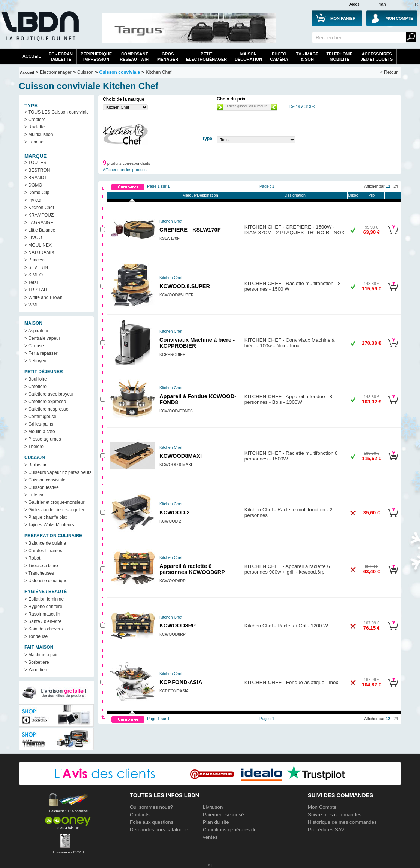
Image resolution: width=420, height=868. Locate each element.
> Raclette (34, 127)
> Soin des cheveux (44, 629)
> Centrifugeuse (40, 417)
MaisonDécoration (248, 57)
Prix (372, 195)
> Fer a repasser (41, 353)
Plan (382, 4)
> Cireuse (34, 346)
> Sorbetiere (37, 662)
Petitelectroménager (206, 57)
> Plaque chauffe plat (46, 517)
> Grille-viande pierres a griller (54, 510)
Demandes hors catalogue (159, 830)
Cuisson (85, 72)
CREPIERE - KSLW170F (190, 230)
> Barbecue (36, 465)
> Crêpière (35, 120)
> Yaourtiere (37, 670)
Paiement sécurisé (223, 815)
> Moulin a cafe (40, 432)
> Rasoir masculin (42, 614)
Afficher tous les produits (125, 170)
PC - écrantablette (61, 57)
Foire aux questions (151, 822)
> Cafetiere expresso (45, 402)
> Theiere (34, 447)
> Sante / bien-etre (43, 621)
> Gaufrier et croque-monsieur (54, 502)
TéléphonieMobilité (339, 57)
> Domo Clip (37, 193)
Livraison (213, 807)
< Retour (389, 72)
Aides (355, 4)
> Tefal (31, 282)
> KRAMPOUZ (39, 215)
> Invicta (33, 200)
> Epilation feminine (44, 599)
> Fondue (34, 142)
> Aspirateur (36, 331)
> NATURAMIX (39, 252)
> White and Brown (43, 297)
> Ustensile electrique (46, 581)
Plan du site (216, 822)
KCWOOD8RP (178, 626)
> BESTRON (37, 170)
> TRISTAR (36, 290)
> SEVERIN (36, 267)
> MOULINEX (38, 245)
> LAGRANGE (39, 223)
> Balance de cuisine (45, 543)
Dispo (353, 195)
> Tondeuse (36, 636)
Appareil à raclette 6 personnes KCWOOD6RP (192, 569)
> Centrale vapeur (42, 338)
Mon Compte (322, 807)
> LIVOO (33, 238)
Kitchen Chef (159, 72)
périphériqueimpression (96, 57)
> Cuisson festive (42, 487)
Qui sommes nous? (151, 807)
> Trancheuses (39, 573)
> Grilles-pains (39, 424)
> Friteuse (34, 495)
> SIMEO (34, 275)
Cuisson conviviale (120, 72)
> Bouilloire (36, 379)
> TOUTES (35, 163)
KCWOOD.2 (175, 512)
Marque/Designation (200, 195)
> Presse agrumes (43, 439)
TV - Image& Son (307, 57)
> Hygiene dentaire (43, 607)
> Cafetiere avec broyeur (49, 394)
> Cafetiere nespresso (46, 409)
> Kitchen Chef (39, 208)
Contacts (140, 815)
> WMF (32, 305)
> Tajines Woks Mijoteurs (49, 525)
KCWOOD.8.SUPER (185, 286)
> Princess (35, 260)
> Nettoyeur (36, 361)
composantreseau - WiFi (134, 57)
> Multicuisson (39, 134)
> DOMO (33, 185)
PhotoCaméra (279, 57)
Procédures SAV (326, 830)
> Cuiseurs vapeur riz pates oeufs (58, 472)
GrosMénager (168, 57)
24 (396, 186)
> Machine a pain (42, 655)
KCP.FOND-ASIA (181, 682)
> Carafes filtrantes (43, 551)
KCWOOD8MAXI (181, 456)
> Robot (32, 558)
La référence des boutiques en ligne (39, 31)
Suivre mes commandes (335, 815)
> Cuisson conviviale (45, 480)
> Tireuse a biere (41, 566)
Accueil (32, 56)
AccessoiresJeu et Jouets (377, 57)
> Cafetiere (35, 387)
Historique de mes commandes (342, 822)
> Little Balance (40, 230)
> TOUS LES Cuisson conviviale (57, 112)
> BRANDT (36, 178)
